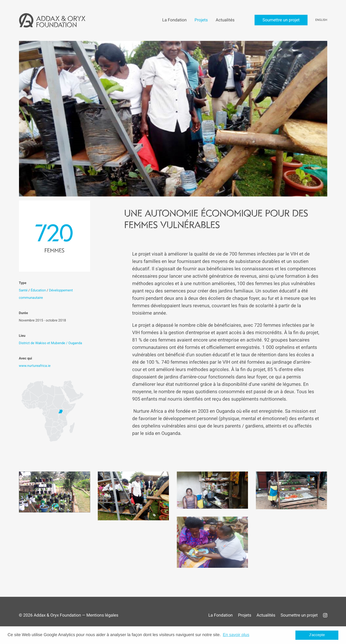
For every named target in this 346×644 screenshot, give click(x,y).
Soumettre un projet (299, 615)
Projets (245, 615)
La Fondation (220, 615)
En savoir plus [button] (236, 635)
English (321, 20)
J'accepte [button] (317, 635)
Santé (23, 290)
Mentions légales (102, 615)
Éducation (38, 290)
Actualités (266, 615)
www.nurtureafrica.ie (35, 366)
